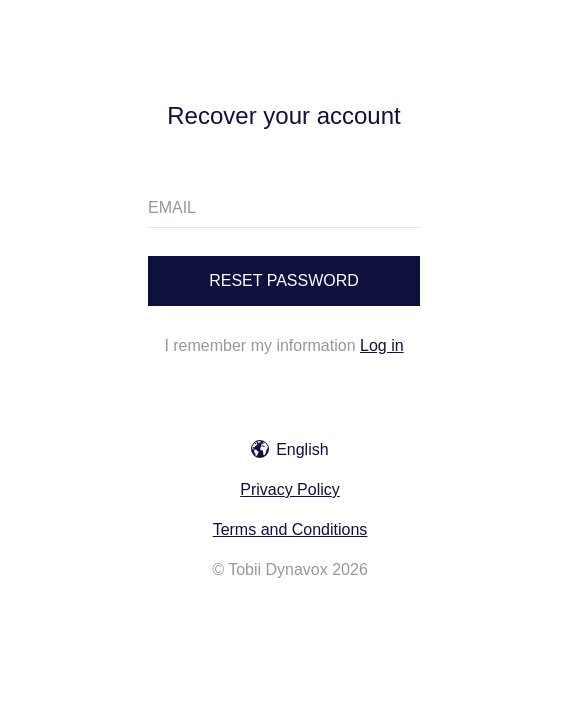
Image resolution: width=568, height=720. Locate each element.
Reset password (284, 280)
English (289, 449)
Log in (382, 345)
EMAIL (172, 207)
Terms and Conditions (290, 529)
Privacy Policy (290, 489)
